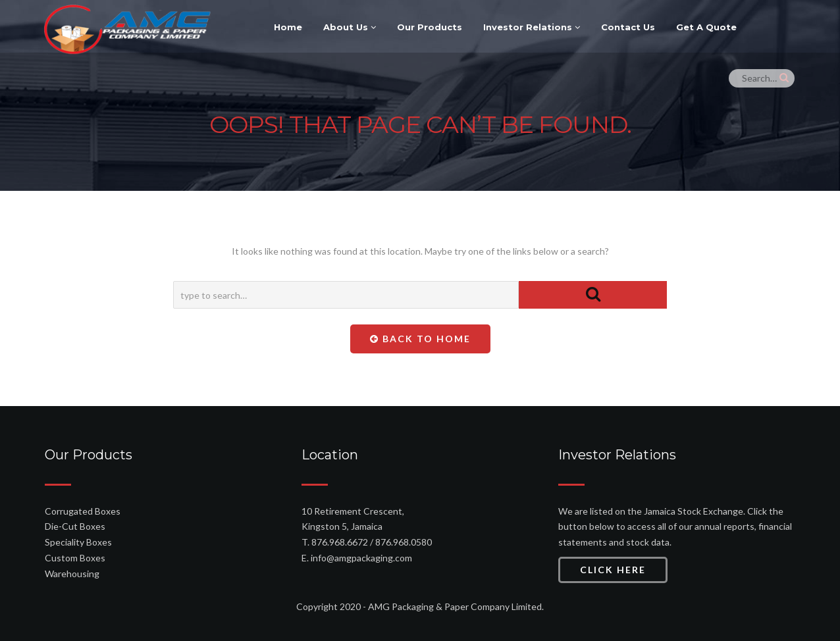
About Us (350, 27)
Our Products (430, 27)
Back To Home (420, 339)
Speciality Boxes (78, 542)
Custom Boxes (75, 558)
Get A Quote (706, 27)
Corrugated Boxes (83, 511)
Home (288, 27)
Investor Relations (532, 27)
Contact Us (628, 27)
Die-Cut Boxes (75, 526)
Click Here (613, 570)
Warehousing (72, 574)
